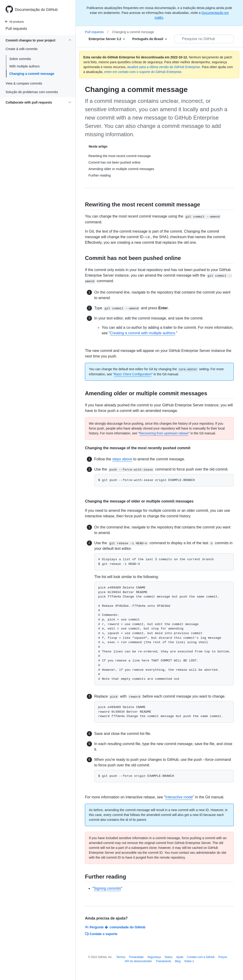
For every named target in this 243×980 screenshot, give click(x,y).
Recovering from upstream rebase (164, 433)
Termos (121, 957)
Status (168, 957)
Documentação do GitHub (36, 10)
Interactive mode (179, 797)
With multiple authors (24, 66)
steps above (122, 459)
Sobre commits (20, 59)
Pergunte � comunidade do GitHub (115, 927)
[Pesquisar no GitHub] (204, 39)
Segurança (154, 957)
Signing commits (107, 888)
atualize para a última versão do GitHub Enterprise (164, 67)
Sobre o (189, 961)
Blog (178, 961)
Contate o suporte (101, 934)
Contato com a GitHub (201, 957)
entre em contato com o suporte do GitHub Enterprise (143, 72)
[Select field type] (107, 39)
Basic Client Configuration (133, 374)
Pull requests (16, 29)
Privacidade (136, 957)
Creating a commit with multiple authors (143, 333)
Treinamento (164, 961)
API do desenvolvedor (138, 961)
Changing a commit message (32, 74)
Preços (222, 957)
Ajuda (180, 957)
